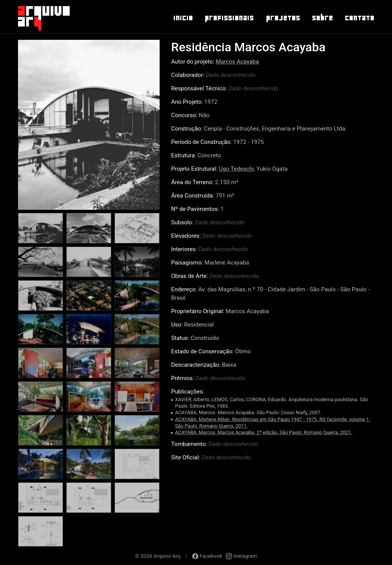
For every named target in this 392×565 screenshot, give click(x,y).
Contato (359, 18)
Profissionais (229, 18)
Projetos (283, 18)
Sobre (322, 18)
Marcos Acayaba (237, 62)
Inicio (183, 18)
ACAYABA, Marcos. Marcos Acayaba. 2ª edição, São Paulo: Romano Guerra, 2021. (264, 432)
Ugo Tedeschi (236, 169)
